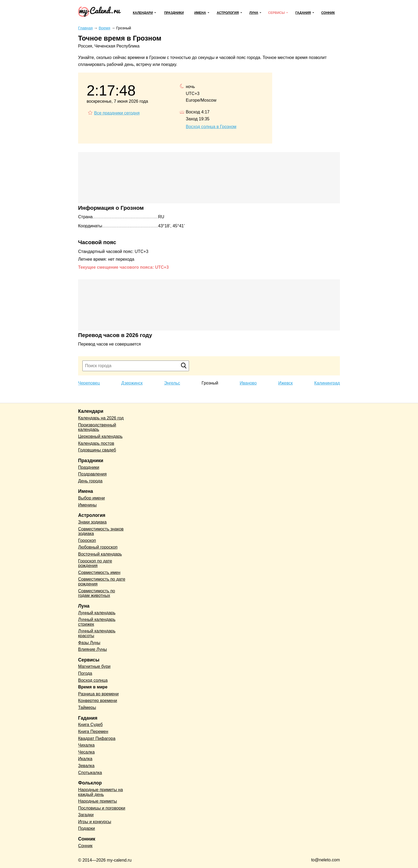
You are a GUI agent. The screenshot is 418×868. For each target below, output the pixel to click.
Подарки (87, 828)
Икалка (85, 759)
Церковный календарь (100, 436)
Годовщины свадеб (97, 450)
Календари (143, 13)
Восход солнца (93, 680)
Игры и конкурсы (95, 822)
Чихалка (86, 745)
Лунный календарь (97, 613)
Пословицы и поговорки (102, 808)
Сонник (328, 13)
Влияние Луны (93, 649)
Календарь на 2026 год (101, 418)
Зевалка (86, 766)
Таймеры (87, 708)
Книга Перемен (93, 732)
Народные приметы (98, 801)
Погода (85, 673)
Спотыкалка (90, 773)
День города (90, 481)
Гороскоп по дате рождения (95, 563)
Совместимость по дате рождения (102, 582)
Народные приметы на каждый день (101, 792)
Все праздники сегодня (117, 113)
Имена (200, 13)
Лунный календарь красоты (97, 633)
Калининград (327, 383)
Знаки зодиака (92, 522)
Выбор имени (91, 498)
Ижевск (286, 383)
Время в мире (93, 687)
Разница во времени (98, 694)
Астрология (228, 13)
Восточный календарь (100, 554)
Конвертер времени (98, 701)
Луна (254, 13)
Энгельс (172, 383)
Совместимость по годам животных (97, 593)
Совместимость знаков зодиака (101, 531)
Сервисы (276, 13)
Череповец (89, 383)
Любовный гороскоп (98, 547)
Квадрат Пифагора (97, 738)
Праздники (174, 13)
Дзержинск (132, 383)
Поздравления (92, 474)
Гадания (303, 13)
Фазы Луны (89, 643)
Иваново (248, 383)
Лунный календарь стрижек (97, 622)
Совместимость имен (99, 572)
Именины (87, 505)
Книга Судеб (90, 725)
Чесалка (86, 752)
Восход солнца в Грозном (211, 127)
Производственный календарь (97, 427)
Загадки (86, 815)
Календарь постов (96, 443)
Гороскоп (87, 540)
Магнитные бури (94, 666)
